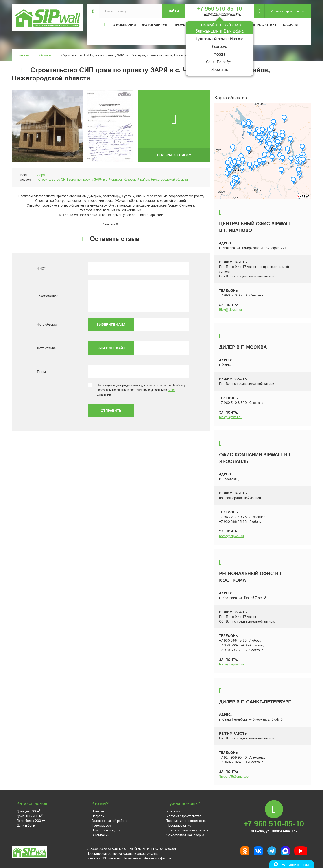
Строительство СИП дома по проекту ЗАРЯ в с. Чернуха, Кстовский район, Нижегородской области (113, 179)
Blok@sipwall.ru (230, 309)
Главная (23, 55)
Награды (98, 816)
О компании (100, 835)
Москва (219, 54)
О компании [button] (124, 25)
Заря (41, 175)
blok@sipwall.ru (230, 417)
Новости (98, 811)
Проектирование (179, 825)
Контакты (174, 811)
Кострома (220, 46)
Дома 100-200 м (30, 816)
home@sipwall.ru (231, 536)
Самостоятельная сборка (185, 835)
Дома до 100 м (28, 811)
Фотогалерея (155, 25)
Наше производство (106, 830)
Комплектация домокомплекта (189, 830)
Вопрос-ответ (263, 25)
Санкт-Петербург (220, 62)
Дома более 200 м (31, 821)
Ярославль (219, 69)
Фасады (290, 25)
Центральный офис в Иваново (219, 39)
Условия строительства (285, 11)
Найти (173, 11)
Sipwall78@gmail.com (235, 776)
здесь (171, 390)
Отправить (111, 410)
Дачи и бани (26, 825)
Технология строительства (186, 821)
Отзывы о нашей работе (109, 821)
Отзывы (45, 55)
